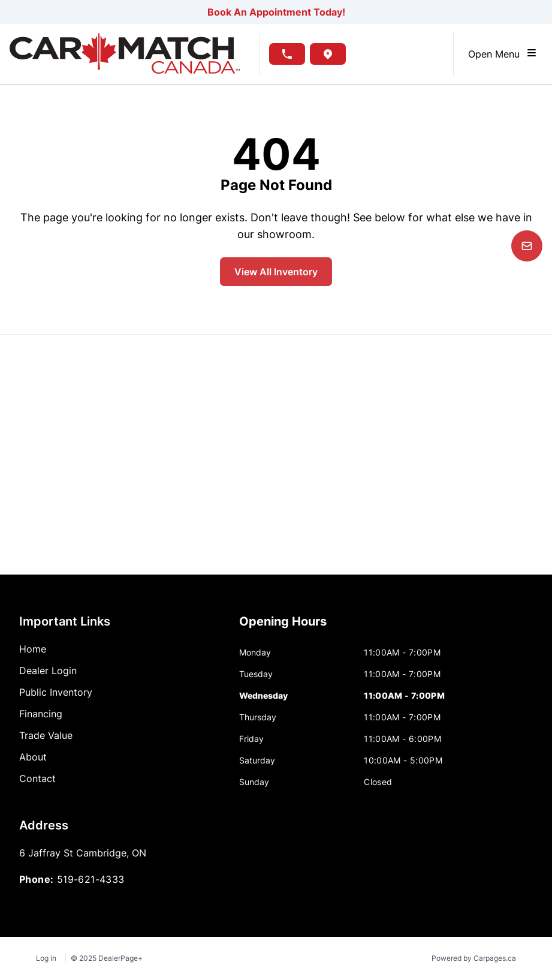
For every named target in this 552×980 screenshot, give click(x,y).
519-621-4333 (91, 879)
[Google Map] (276, 455)
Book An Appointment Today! (276, 12)
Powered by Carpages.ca (474, 958)
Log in (46, 958)
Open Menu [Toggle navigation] (503, 53)
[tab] (283, 627)
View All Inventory (276, 272)
